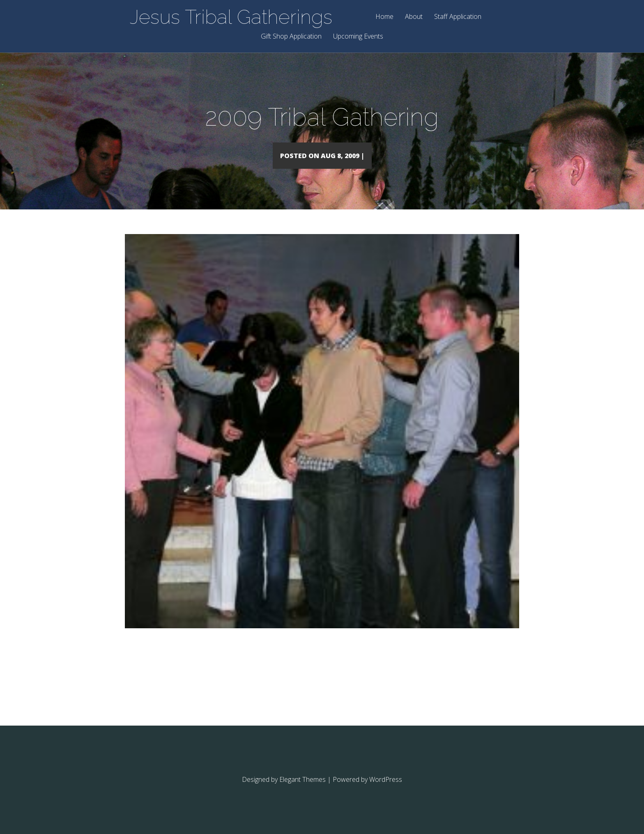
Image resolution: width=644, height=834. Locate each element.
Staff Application (458, 17)
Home (384, 17)
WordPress (386, 791)
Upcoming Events (358, 37)
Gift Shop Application (291, 37)
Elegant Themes (302, 791)
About (414, 17)
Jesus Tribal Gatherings (231, 17)
